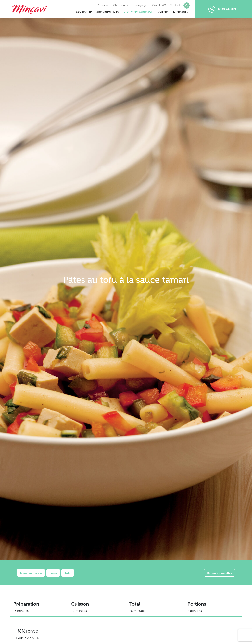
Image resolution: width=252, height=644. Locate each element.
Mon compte (223, 9)
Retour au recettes (220, 573)
